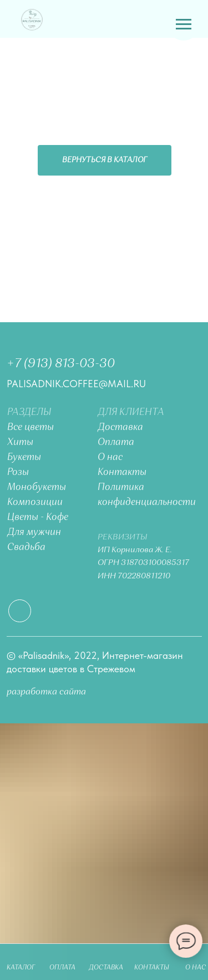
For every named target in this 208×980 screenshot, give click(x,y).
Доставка (120, 427)
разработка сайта (46, 692)
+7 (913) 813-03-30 (61, 364)
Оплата (116, 442)
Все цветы (31, 427)
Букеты (24, 457)
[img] (32, 20)
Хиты (20, 442)
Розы (18, 472)
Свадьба (26, 547)
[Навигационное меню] (184, 24)
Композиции (35, 502)
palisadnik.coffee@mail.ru (76, 384)
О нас (110, 457)
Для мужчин (34, 532)
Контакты (122, 472)
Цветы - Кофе (38, 517)
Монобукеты (37, 487)
